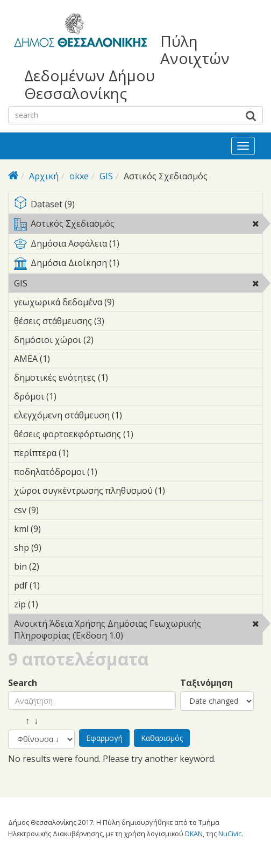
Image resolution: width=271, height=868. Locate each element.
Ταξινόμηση (206, 683)
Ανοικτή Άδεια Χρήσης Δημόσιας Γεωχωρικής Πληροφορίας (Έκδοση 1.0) (138, 631)
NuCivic (230, 834)
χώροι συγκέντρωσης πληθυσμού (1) (138, 492)
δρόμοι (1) (73, 396)
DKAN (194, 834)
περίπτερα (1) (85, 453)
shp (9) (58, 548)
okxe (79, 176)
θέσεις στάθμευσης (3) (121, 321)
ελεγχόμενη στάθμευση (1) (138, 417)
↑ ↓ (23, 721)
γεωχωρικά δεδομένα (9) (131, 302)
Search (23, 683)
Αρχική (44, 176)
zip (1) (55, 604)
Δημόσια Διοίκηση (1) (138, 265)
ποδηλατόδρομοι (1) (114, 472)
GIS (106, 176)
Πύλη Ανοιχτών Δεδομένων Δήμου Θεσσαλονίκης (127, 67)
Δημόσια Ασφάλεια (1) (138, 246)
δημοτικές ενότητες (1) (125, 377)
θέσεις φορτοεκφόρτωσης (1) (138, 436)
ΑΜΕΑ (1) (67, 359)
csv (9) (55, 510)
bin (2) (56, 566)
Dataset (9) (138, 205)
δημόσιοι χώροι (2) (110, 340)
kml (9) (58, 529)
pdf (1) (56, 585)
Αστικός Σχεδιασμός (138, 226)
